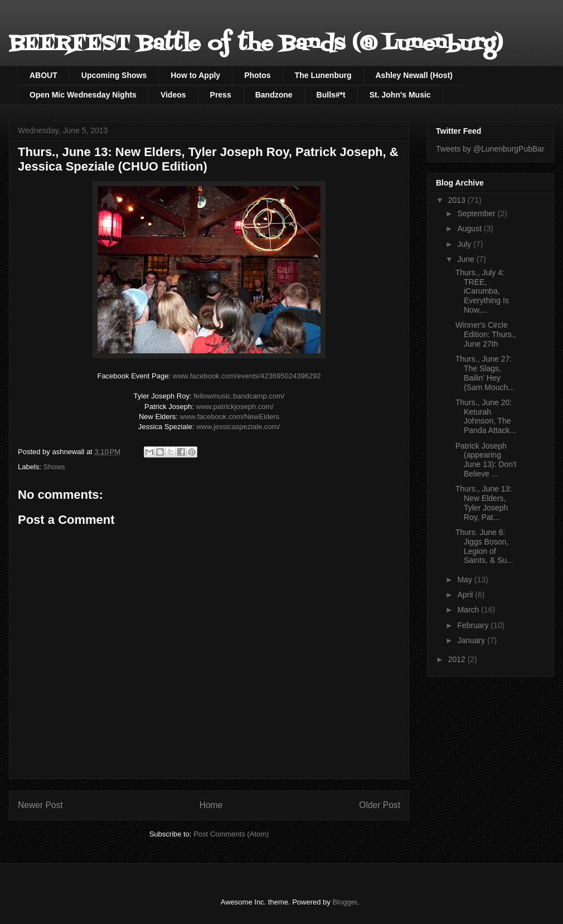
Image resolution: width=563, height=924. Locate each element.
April (466, 595)
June (467, 259)
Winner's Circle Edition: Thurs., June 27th (486, 334)
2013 (458, 200)
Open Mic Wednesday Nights (83, 95)
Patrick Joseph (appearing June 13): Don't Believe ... (486, 460)
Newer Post (40, 805)
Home (211, 805)
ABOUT (43, 75)
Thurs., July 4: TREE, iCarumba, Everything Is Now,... (482, 291)
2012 (458, 659)
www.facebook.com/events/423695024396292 (247, 376)
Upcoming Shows (114, 75)
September (477, 213)
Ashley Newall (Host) (414, 75)
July (465, 244)
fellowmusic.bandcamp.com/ (239, 396)
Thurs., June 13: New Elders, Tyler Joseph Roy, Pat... (484, 503)
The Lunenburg (323, 75)
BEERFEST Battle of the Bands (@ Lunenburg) (256, 44)
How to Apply (195, 75)
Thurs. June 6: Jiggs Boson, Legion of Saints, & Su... (484, 546)
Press (221, 95)
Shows (54, 467)
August (470, 228)
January (472, 640)
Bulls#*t (331, 95)
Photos (257, 75)
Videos (173, 95)
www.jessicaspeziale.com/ (238, 427)
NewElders (230, 417)
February (474, 625)
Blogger (344, 902)
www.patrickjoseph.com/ (235, 407)
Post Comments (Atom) (231, 834)
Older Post (380, 805)
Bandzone (274, 95)
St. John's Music (400, 95)
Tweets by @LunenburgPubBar (490, 149)
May (465, 580)
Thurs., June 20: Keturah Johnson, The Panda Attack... (486, 416)
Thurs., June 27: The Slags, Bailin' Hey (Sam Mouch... (485, 373)
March (469, 610)
